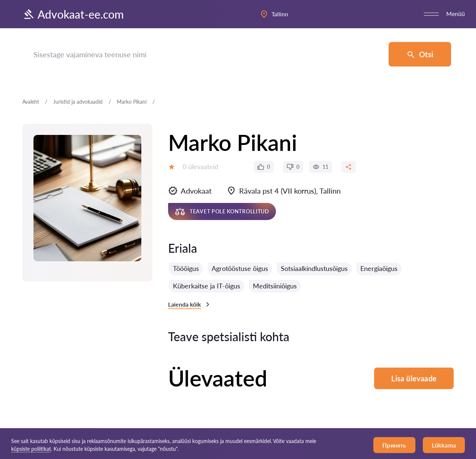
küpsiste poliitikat (31, 449)
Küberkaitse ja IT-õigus (207, 286)
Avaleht (31, 102)
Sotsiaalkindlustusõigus (314, 268)
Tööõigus (186, 268)
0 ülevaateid (200, 167)
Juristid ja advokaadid (78, 102)
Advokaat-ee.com (73, 14)
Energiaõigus (379, 268)
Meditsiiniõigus (275, 286)
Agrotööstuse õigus (240, 268)
